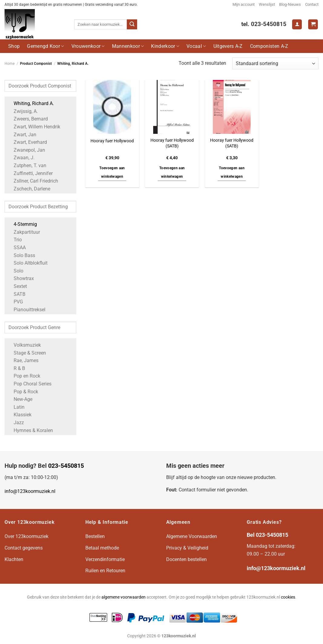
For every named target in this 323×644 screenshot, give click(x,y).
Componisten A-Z (269, 46)
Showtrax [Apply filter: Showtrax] (21, 278)
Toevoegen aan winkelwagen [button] (112, 172)
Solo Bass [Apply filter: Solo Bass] (21, 255)
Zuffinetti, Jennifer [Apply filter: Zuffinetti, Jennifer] (30, 173)
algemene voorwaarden (124, 597)
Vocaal (196, 46)
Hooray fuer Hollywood (112, 141)
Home (10, 64)
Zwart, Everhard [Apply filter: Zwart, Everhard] (27, 142)
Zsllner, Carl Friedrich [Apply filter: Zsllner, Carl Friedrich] (33, 181)
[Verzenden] (132, 25)
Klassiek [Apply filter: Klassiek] (20, 415)
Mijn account (244, 4)
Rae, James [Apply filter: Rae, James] (23, 360)
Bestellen (95, 536)
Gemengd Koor (45, 46)
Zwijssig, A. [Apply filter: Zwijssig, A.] (23, 111)
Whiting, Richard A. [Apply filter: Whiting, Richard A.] (31, 103)
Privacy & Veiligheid (187, 548)
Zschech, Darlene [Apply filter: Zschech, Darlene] (29, 189)
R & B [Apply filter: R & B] (16, 368)
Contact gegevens (24, 548)
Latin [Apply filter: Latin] (16, 407)
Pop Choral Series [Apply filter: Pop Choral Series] (30, 384)
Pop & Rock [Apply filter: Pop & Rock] (23, 392)
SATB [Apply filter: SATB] (16, 294)
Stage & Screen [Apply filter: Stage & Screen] (27, 353)
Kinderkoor (165, 46)
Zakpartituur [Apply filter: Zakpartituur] (24, 232)
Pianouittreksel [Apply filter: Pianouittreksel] (26, 310)
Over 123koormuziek (26, 536)
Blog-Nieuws (290, 4)
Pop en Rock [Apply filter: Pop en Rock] (24, 376)
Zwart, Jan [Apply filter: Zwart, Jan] (22, 135)
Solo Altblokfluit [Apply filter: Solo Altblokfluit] (28, 263)
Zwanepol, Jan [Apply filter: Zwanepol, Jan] (26, 150)
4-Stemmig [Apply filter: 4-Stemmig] (22, 224)
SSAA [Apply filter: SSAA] (17, 248)
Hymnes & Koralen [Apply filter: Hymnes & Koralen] (30, 430)
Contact (312, 4)
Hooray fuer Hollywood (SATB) (172, 143)
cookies (288, 597)
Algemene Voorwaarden (192, 536)
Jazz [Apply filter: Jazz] (16, 423)
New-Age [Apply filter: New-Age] (20, 399)
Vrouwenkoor (88, 46)
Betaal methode (102, 548)
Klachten (14, 559)
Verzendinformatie (105, 559)
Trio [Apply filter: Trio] (15, 240)
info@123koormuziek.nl (30, 491)
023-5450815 (66, 466)
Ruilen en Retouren (105, 571)
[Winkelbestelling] (275, 63)
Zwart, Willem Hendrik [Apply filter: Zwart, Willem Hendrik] (34, 127)
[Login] (297, 24)
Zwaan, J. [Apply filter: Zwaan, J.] (21, 158)
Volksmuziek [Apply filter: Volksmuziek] (24, 345)
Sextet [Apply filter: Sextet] (17, 286)
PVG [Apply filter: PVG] (15, 302)
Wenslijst (267, 4)
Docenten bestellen (186, 559)
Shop (14, 46)
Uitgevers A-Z (228, 46)
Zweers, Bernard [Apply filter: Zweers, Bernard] (28, 119)
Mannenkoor (128, 46)
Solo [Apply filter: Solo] (15, 271)
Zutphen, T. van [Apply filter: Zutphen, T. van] (27, 165)
